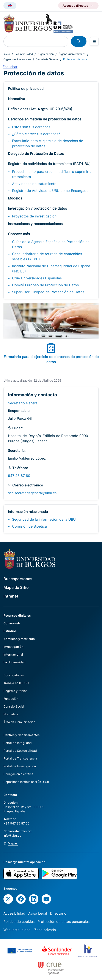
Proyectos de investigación (34, 216)
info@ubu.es (12, 835)
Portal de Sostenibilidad (20, 751)
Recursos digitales (17, 615)
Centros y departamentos (21, 735)
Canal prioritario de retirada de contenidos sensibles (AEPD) (47, 256)
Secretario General (23, 403)
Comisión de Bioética (29, 526)
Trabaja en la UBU (16, 683)
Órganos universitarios (72, 54)
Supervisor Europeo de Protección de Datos (48, 292)
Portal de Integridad (18, 743)
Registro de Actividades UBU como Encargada (50, 191)
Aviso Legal (38, 913)
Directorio (58, 913)
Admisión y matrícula (19, 639)
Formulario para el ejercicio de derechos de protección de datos (48, 143)
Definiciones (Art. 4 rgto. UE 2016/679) (40, 109)
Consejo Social (14, 706)
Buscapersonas (18, 579)
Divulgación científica (18, 774)
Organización (46, 54)
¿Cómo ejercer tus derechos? (36, 134)
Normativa (16, 99)
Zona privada (45, 930)
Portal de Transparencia (20, 758)
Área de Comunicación (19, 722)
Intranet (11, 596)
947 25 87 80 (19, 476)
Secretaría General (47, 59)
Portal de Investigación (20, 766)
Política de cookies (19, 922)
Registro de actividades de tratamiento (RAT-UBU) (49, 164)
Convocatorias (14, 675)
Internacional (13, 654)
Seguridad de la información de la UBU (44, 519)
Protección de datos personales (64, 922)
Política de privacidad (26, 89)
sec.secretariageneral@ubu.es (32, 493)
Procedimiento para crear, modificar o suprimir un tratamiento (53, 174)
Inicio (7, 54)
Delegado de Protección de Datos (36, 154)
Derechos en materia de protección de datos (45, 119)
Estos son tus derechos (31, 127)
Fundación (11, 699)
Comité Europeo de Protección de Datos (45, 285)
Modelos (15, 198)
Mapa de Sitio (16, 587)
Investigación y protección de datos (37, 208)
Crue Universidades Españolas (37, 278)
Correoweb (12, 623)
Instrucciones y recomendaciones (35, 224)
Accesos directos (75, 6)
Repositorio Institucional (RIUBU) (26, 782)
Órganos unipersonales (17, 59)
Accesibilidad (14, 913)
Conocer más (19, 234)
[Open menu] (94, 41)
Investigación (13, 647)
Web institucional (17, 930)
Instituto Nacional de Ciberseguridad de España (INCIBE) (51, 269)
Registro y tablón (15, 691)
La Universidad (24, 54)
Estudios (10, 631)
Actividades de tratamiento (34, 184)
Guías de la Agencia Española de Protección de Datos (51, 244)
